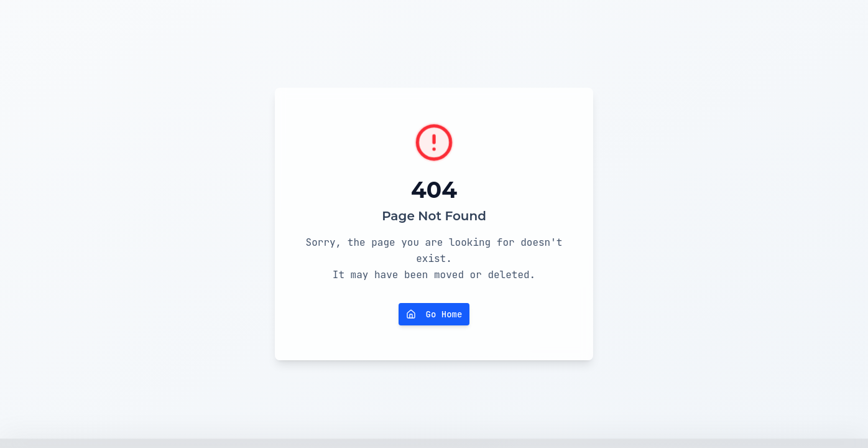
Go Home (434, 314)
